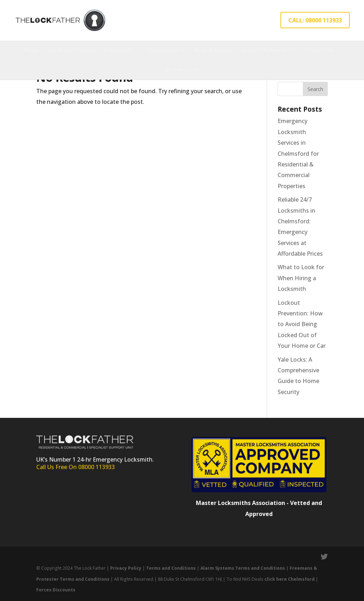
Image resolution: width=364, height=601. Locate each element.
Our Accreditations (71, 50)
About (31, 50)
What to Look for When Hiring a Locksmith (301, 278)
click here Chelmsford (290, 579)
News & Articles (213, 50)
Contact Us (320, 50)
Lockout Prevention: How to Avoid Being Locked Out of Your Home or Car (302, 324)
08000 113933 (97, 467)
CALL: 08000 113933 (315, 20)
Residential (118, 50)
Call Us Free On (57, 467)
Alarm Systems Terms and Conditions (243, 568)
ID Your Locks (182, 70)
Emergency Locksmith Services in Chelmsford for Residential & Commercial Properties (298, 153)
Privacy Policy (126, 568)
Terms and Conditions (171, 568)
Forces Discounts (56, 590)
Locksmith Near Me (265, 50)
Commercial (163, 50)
